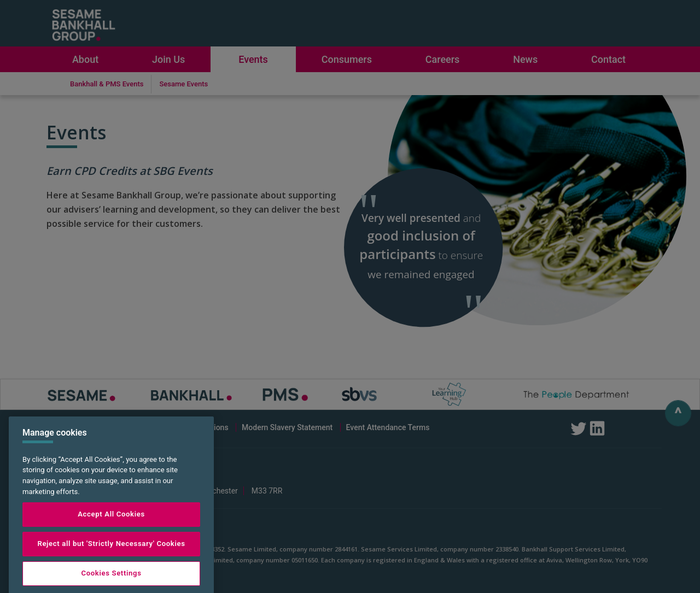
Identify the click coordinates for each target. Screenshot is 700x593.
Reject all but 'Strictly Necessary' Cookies (111, 558)
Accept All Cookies (111, 528)
